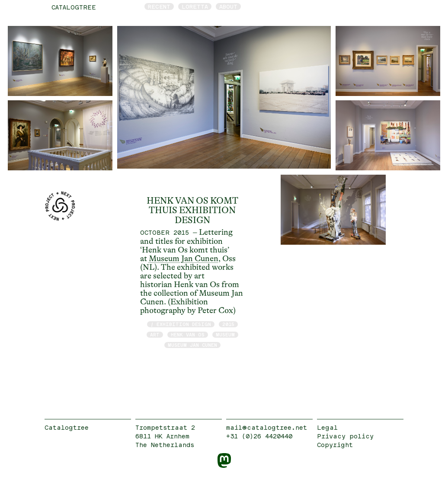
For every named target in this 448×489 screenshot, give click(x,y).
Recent (159, 6)
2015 (228, 324)
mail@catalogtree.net (267, 427)
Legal (327, 427)
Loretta (195, 6)
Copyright (335, 445)
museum (225, 334)
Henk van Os (188, 334)
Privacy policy (345, 436)
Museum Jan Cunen (184, 259)
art (155, 334)
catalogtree (74, 7)
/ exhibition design (181, 324)
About (228, 6)
